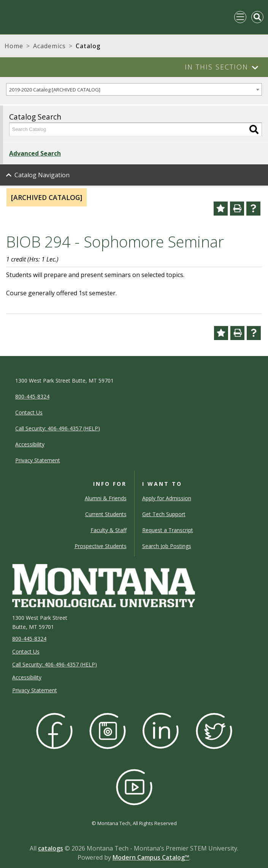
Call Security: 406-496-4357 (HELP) (55, 664)
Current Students (106, 514)
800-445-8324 (29, 639)
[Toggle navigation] (240, 17)
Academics (49, 46)
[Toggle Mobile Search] (257, 17)
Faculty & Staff (109, 530)
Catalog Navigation (42, 175)
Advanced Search (35, 153)
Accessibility (27, 677)
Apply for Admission (167, 498)
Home (14, 46)
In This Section (216, 67)
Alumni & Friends (106, 498)
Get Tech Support (164, 514)
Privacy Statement (35, 690)
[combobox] (134, 89)
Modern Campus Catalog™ (151, 857)
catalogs (51, 848)
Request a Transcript (168, 530)
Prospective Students (101, 546)
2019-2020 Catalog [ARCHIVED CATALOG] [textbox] (55, 90)
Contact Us (26, 651)
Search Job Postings (167, 546)
